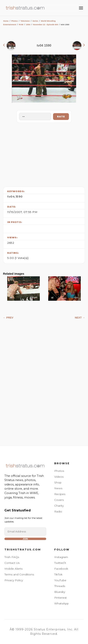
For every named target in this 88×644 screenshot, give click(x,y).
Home (6, 21)
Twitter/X (60, 563)
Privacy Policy (14, 580)
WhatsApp (61, 603)
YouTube (60, 580)
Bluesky (60, 592)
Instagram (61, 557)
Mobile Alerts (13, 569)
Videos (59, 477)
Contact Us (12, 563)
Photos (15, 21)
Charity (59, 506)
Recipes (60, 494)
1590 (19, 197)
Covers (59, 500)
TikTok (58, 574)
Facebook (61, 569)
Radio (58, 511)
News (58, 488)
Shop (58, 482)
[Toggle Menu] (81, 8)
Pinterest (60, 598)
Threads (60, 586)
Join (25, 539)
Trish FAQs (12, 557)
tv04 (11, 197)
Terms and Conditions (19, 574)
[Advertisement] (44, 154)
